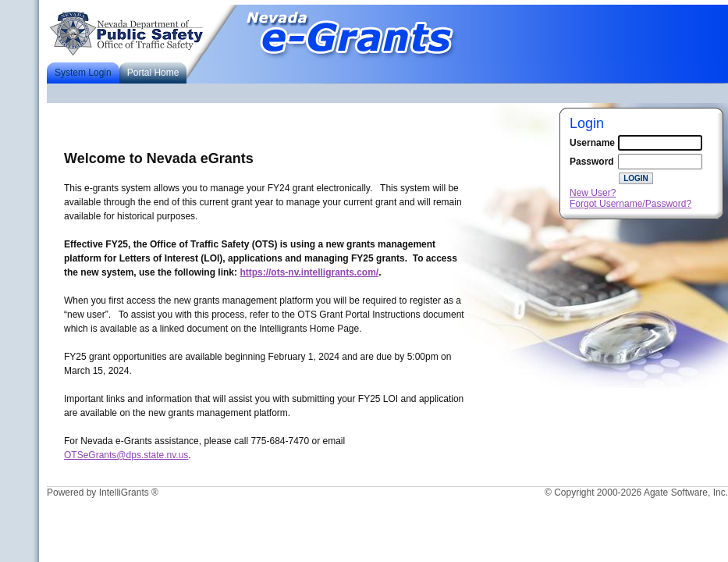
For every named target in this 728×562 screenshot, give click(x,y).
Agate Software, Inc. (686, 493)
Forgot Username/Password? (630, 204)
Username (592, 143)
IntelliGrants (124, 493)
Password (592, 162)
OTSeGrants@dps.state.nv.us (126, 455)
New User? (593, 193)
